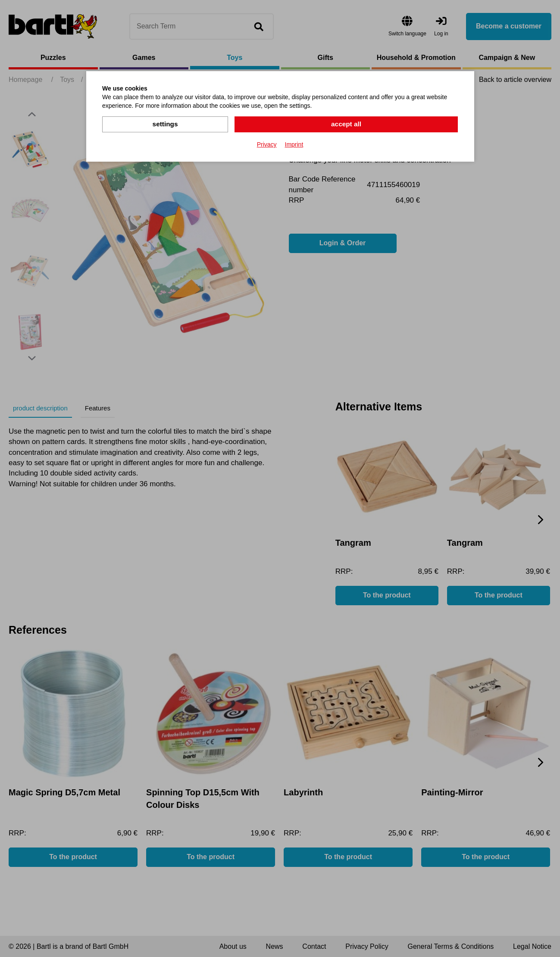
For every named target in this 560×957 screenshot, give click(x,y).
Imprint (294, 144)
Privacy (267, 144)
